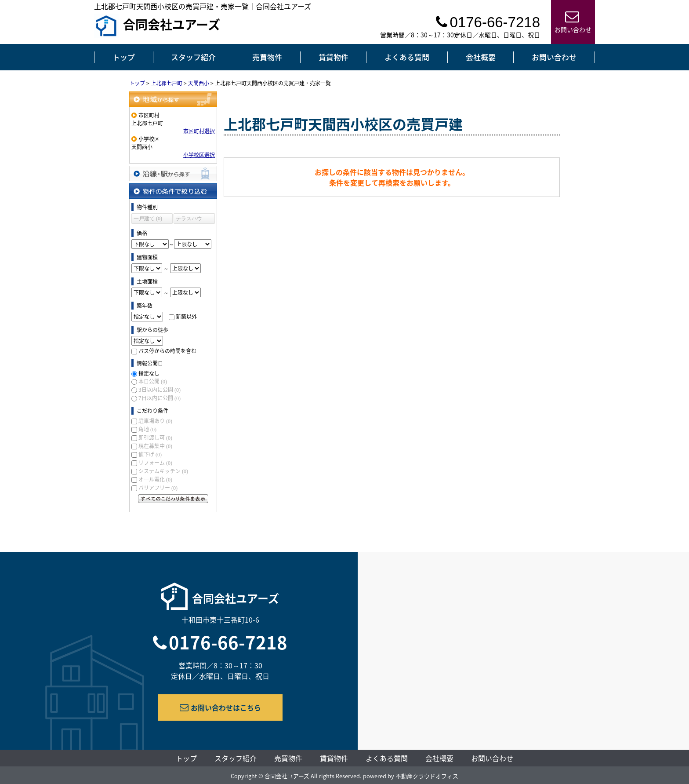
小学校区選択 (199, 155)
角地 (147, 429)
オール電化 (155, 479)
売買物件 (267, 57)
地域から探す (173, 99)
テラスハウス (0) (189, 220)
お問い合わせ (554, 57)
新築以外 (186, 317)
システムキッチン (163, 471)
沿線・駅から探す (173, 173)
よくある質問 (407, 57)
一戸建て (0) (148, 219)
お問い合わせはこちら (220, 707)
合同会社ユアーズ (157, 26)
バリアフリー (158, 488)
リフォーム (155, 463)
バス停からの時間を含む (167, 351)
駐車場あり (155, 421)
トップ (124, 57)
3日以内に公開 (160, 390)
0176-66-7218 (228, 642)
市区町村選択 (199, 131)
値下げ (150, 454)
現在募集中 (155, 446)
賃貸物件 (334, 57)
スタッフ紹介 (193, 57)
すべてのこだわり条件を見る (173, 499)
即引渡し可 (155, 438)
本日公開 (153, 381)
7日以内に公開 (160, 398)
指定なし (149, 373)
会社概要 (481, 57)
